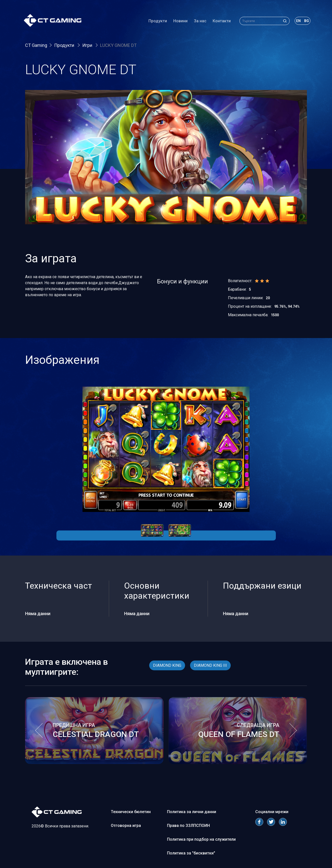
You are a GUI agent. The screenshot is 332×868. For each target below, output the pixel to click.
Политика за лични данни (192, 812)
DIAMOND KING (167, 665)
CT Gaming (36, 45)
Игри (88, 45)
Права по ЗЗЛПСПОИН (188, 826)
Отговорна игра (126, 826)
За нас (199, 21)
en (297, 21)
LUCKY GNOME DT (118, 45)
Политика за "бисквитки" (191, 853)
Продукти (156, 21)
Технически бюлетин (131, 812)
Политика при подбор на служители (201, 839)
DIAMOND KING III (210, 665)
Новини (179, 21)
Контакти (220, 21)
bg (305, 21)
